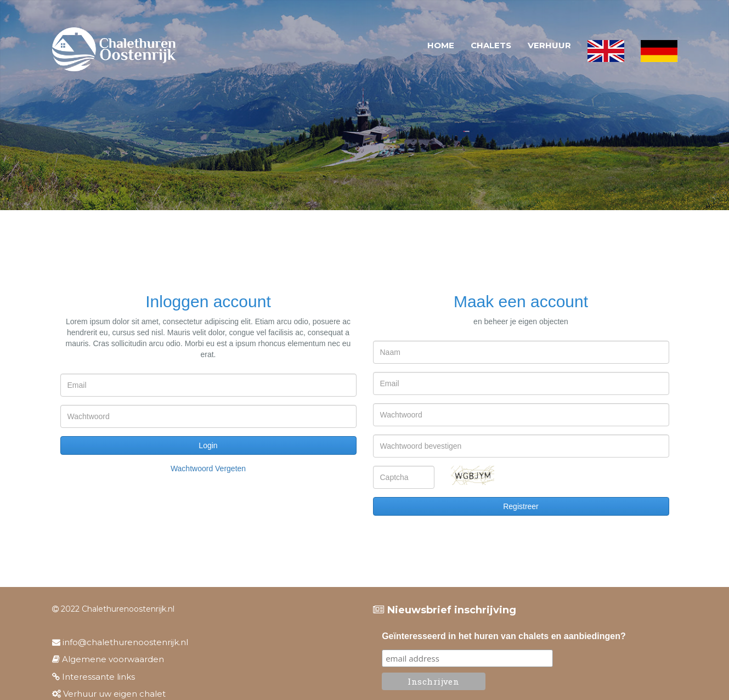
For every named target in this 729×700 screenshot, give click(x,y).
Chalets (491, 45)
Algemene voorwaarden (108, 659)
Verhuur (549, 45)
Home (441, 45)
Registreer (521, 506)
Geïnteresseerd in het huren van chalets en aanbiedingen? (504, 636)
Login (208, 445)
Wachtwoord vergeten (208, 468)
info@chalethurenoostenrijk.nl (120, 642)
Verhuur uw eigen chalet (109, 694)
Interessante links (94, 677)
